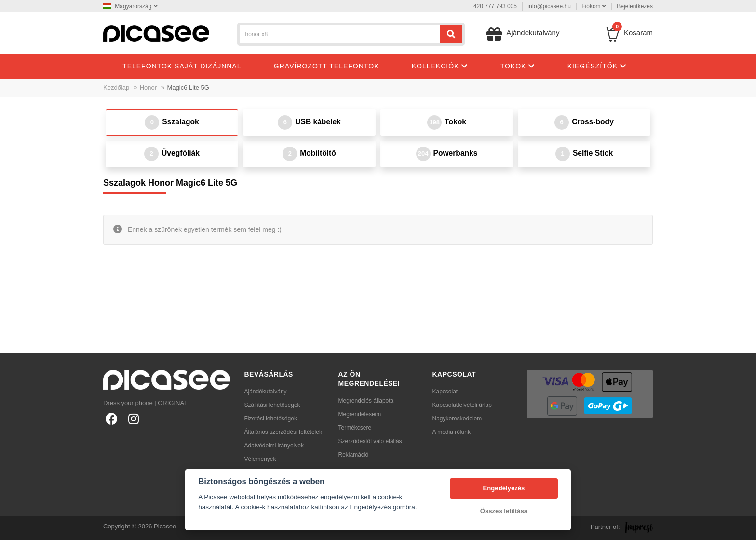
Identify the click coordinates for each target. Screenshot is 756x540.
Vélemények (260, 459)
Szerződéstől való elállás (370, 441)
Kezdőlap (116, 88)
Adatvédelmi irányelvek (274, 445)
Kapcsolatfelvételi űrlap (462, 405)
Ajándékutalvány (266, 391)
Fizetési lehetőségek (271, 418)
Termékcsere (355, 428)
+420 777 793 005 (493, 6)
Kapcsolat (445, 391)
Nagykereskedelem (457, 418)
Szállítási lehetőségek (272, 405)
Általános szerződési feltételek (283, 432)
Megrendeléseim (360, 414)
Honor (148, 88)
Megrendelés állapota (366, 401)
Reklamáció (354, 455)
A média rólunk (452, 432)
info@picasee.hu (549, 6)
